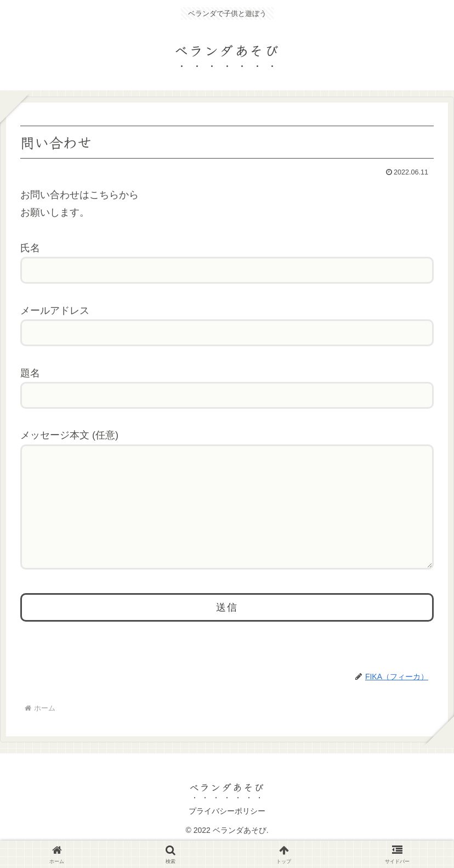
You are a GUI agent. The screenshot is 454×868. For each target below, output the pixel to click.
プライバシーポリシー (227, 833)
